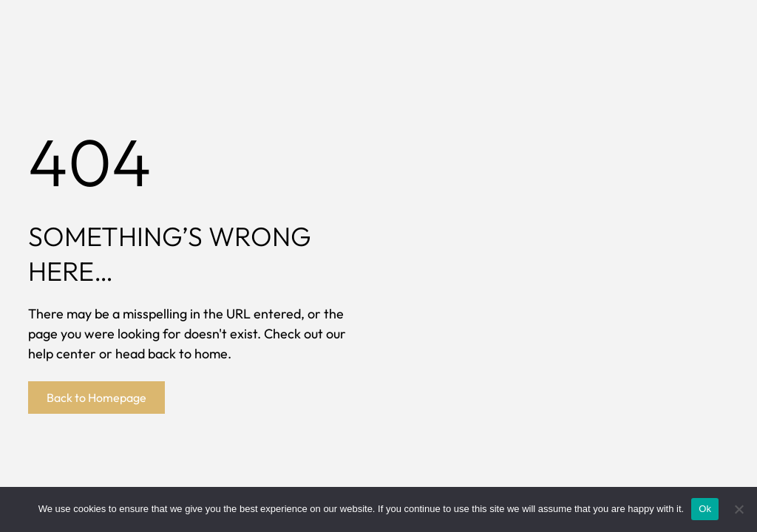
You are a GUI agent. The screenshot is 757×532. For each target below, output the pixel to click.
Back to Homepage (96, 398)
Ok (705, 509)
